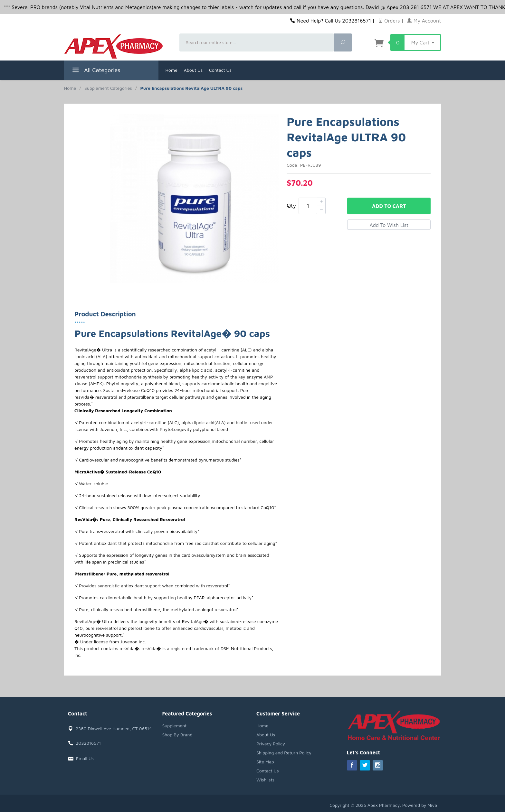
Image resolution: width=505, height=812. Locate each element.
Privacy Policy (271, 744)
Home (172, 70)
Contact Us (220, 70)
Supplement (175, 726)
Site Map (265, 762)
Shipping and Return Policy (284, 753)
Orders (389, 21)
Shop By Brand (177, 735)
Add (389, 206)
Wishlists (265, 780)
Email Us (85, 758)
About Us (193, 70)
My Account (424, 21)
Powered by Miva (420, 805)
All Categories (95, 71)
